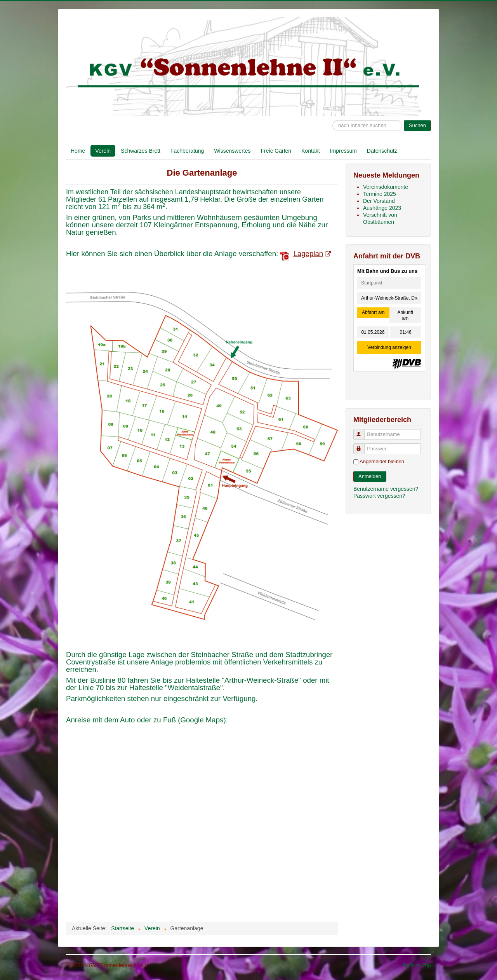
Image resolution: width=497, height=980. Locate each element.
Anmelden (370, 476)
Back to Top (417, 965)
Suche (333, 116)
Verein (103, 151)
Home (78, 151)
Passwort (362, 446)
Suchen (417, 125)
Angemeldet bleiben (382, 461)
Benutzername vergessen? (386, 489)
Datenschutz (382, 151)
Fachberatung (187, 151)
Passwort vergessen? (379, 496)
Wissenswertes (232, 151)
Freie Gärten (276, 151)
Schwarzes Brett (141, 151)
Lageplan (312, 254)
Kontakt (310, 151)
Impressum (343, 151)
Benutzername (362, 431)
